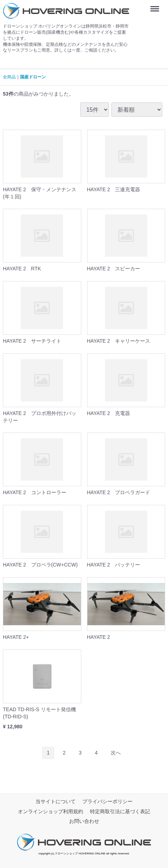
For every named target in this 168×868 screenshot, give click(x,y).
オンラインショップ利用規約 (51, 811)
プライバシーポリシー (107, 802)
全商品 (9, 77)
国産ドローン (33, 77)
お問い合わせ (84, 821)
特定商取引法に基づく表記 (120, 811)
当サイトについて (56, 802)
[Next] (116, 753)
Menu (156, 6)
